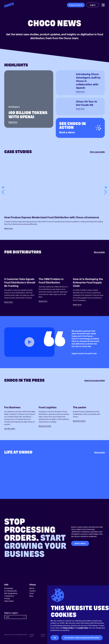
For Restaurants (11, 591)
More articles (99, 252)
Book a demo (80, 543)
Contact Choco (32, 635)
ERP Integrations (11, 593)
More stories (100, 452)
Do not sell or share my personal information (82, 638)
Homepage (9, 588)
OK (55, 638)
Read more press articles (95, 381)
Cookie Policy (83, 628)
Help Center (9, 601)
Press (32, 593)
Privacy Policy (68, 628)
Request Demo (76, 5)
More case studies (97, 152)
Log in (93, 5)
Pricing (7, 598)
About (32, 588)
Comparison (9, 596)
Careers (32, 591)
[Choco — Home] (9, 5)
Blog (31, 596)
